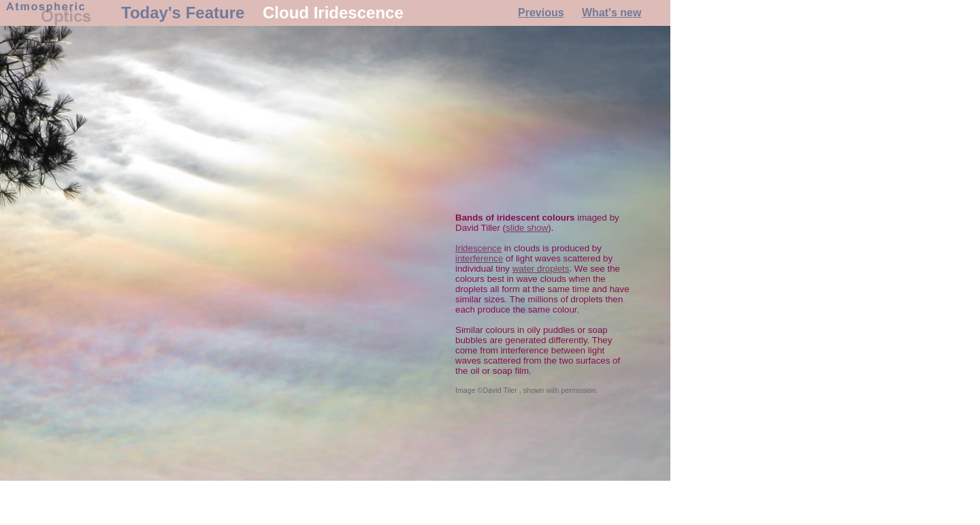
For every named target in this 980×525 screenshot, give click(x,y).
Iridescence (478, 248)
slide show (527, 228)
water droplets (541, 269)
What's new (611, 13)
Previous (541, 13)
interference (479, 258)
